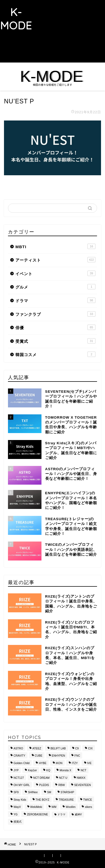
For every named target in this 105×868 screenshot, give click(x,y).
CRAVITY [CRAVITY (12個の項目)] (19, 756)
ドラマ (55, 300)
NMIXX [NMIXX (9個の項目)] (81, 778)
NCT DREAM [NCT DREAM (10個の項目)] (41, 778)
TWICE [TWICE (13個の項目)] (88, 800)
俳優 (55, 327)
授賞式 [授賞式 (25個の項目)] (18, 822)
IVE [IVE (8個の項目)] (89, 763)
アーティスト (55, 260)
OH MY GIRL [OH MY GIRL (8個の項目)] (22, 785)
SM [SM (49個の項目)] (49, 793)
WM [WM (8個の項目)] (54, 807)
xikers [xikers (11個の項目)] (88, 807)
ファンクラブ (55, 314)
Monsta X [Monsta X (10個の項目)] (65, 771)
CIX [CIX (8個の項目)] (90, 748)
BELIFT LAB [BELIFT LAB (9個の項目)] (58, 748)
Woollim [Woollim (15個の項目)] (71, 807)
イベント (55, 273)
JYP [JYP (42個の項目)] (16, 771)
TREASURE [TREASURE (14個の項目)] (66, 800)
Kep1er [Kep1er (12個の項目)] (32, 771)
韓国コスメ (55, 354)
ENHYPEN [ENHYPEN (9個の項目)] (58, 756)
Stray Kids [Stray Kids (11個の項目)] (20, 800)
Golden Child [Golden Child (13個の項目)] (22, 763)
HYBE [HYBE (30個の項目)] (43, 763)
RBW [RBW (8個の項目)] (61, 785)
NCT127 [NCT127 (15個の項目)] (19, 778)
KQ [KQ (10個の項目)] (48, 771)
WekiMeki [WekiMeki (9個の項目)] (36, 807)
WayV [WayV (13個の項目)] (17, 807)
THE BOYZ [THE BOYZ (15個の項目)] (43, 800)
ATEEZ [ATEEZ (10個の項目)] (37, 748)
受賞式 (55, 341)
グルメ (55, 287)
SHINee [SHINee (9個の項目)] (33, 793)
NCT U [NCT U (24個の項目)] (63, 778)
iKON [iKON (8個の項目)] (59, 763)
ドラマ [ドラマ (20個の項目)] (61, 814)
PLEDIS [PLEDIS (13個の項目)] (44, 785)
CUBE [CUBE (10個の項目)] (39, 756)
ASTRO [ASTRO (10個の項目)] (18, 748)
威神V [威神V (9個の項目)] (78, 814)
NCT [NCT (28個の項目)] (83, 771)
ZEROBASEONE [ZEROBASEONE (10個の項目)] (37, 814)
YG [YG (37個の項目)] (16, 814)
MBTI (55, 246)
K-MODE (16, 19)
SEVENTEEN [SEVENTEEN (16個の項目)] (83, 785)
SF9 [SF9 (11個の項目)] (16, 793)
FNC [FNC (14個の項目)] (77, 756)
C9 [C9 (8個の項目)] (77, 748)
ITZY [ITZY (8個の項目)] (75, 763)
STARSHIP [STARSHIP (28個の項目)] (67, 793)
